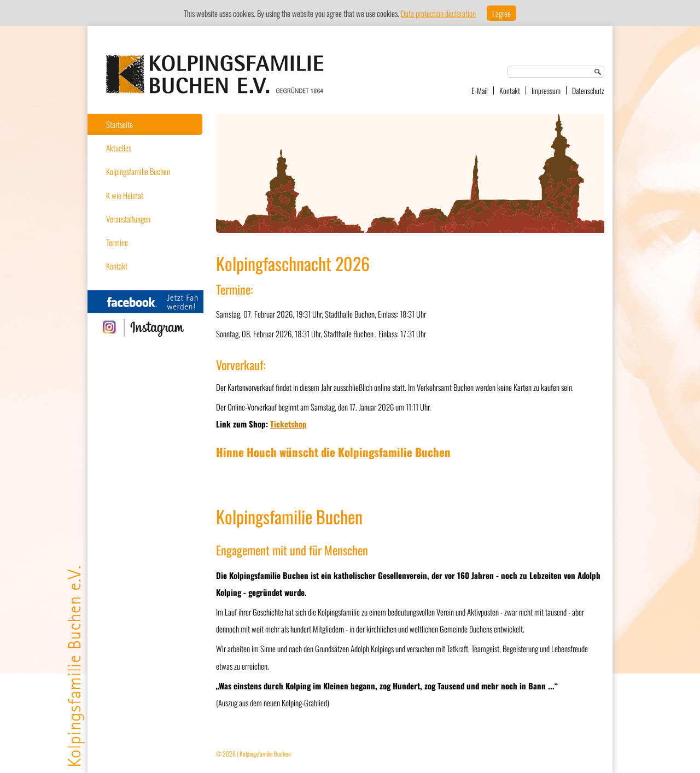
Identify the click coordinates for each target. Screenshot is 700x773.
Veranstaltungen (128, 219)
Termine (117, 242)
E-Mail (480, 90)
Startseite (119, 124)
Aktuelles (119, 148)
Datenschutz (588, 90)
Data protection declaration (438, 13)
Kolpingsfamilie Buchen (138, 171)
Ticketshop (288, 424)
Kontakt (510, 90)
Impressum (546, 90)
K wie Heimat (125, 195)
